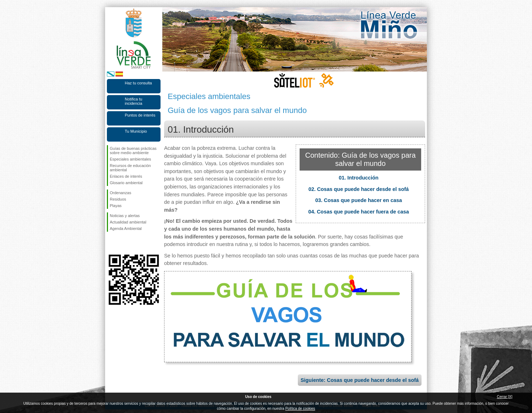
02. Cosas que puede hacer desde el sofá (359, 189)
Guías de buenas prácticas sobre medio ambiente (133, 151)
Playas (116, 206)
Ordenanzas (120, 193)
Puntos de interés (140, 115)
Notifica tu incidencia (134, 101)
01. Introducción (358, 178)
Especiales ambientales (130, 159)
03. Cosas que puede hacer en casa (359, 200)
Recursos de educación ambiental (130, 168)
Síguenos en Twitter (123, 243)
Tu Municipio (136, 131)
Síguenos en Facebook (111, 243)
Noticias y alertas (125, 216)
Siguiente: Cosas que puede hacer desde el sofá (360, 380)
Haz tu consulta (138, 83)
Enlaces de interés (126, 176)
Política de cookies (300, 409)
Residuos (118, 199)
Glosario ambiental (126, 183)
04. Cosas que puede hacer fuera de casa (359, 212)
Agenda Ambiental (126, 228)
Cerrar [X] (505, 397)
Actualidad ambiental (128, 222)
